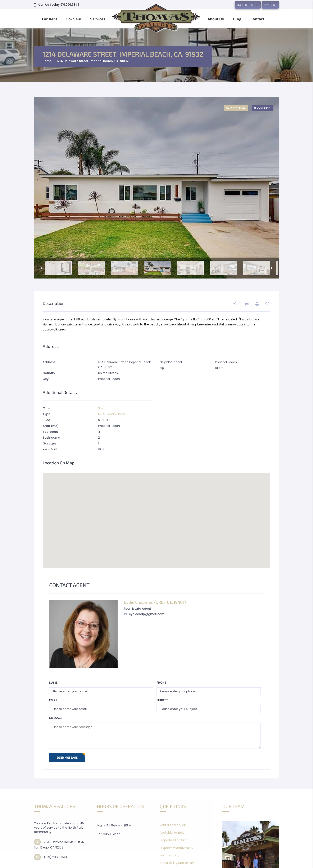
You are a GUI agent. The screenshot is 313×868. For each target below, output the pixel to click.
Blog (237, 19)
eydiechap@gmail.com (147, 614)
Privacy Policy (169, 855)
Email (53, 700)
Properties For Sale (173, 840)
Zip (162, 368)
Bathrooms (51, 438)
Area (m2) (51, 426)
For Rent (49, 19)
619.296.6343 (70, 5)
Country (49, 373)
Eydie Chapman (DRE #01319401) (155, 602)
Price (46, 420)
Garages (49, 443)
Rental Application (173, 825)
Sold (101, 408)
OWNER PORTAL (248, 5)
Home (47, 61)
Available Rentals (172, 833)
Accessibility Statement (177, 863)
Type (46, 414)
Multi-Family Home (112, 414)
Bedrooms (51, 432)
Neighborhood (171, 362)
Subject (162, 700)
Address (49, 362)
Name (53, 682)
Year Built (50, 449)
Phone (161, 682)
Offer (47, 408)
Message (56, 718)
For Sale (74, 19)
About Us (216, 19)
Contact (257, 19)
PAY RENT (270, 5)
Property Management (176, 848)
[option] (156, 187)
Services (98, 19)
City (46, 379)
